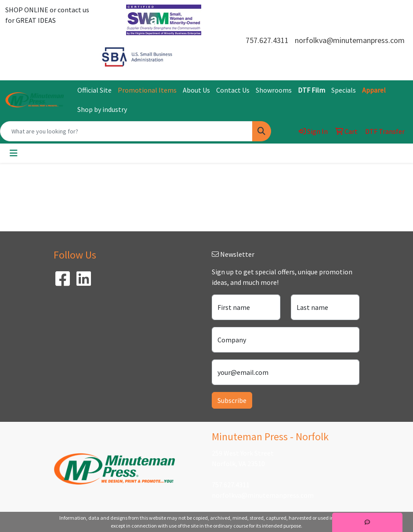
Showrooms (274, 90)
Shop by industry (102, 109)
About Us (196, 90)
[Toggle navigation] (14, 153)
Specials (344, 90)
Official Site (94, 90)
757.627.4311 (267, 40)
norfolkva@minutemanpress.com (350, 40)
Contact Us (233, 90)
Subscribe (232, 400)
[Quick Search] (126, 131)
